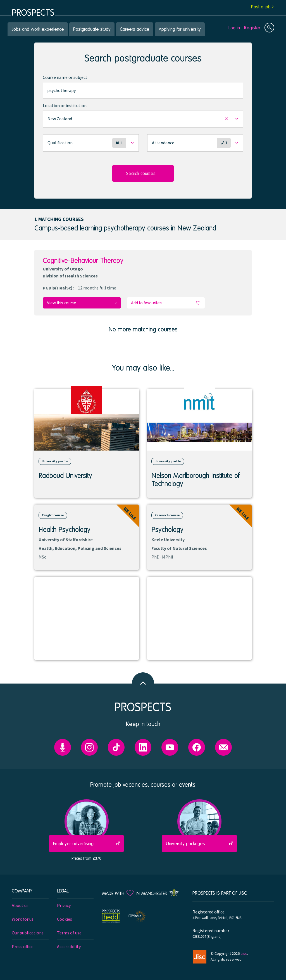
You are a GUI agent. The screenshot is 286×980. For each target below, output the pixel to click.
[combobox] (143, 90)
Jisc (244, 953)
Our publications (28, 932)
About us (20, 905)
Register (252, 28)
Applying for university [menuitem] (180, 29)
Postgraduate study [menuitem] (92, 29)
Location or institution (65, 105)
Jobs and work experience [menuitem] (38, 29)
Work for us (23, 919)
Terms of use (69, 932)
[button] (143, 119)
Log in (234, 28)
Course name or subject (65, 77)
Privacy (64, 905)
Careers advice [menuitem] (135, 29)
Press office (23, 946)
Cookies (65, 919)
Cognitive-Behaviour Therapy (83, 260)
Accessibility (69, 946)
